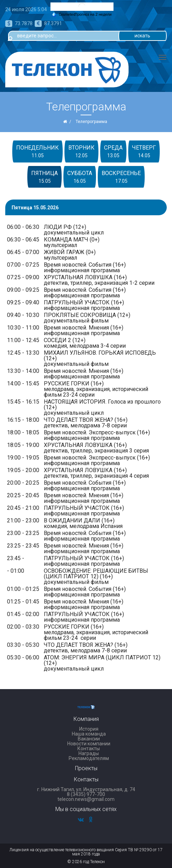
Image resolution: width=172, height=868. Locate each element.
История (89, 729)
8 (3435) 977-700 (86, 794)
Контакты (89, 748)
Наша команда (89, 734)
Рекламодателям (89, 758)
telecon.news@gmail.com (86, 799)
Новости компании (89, 744)
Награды (89, 753)
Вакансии (89, 739)
